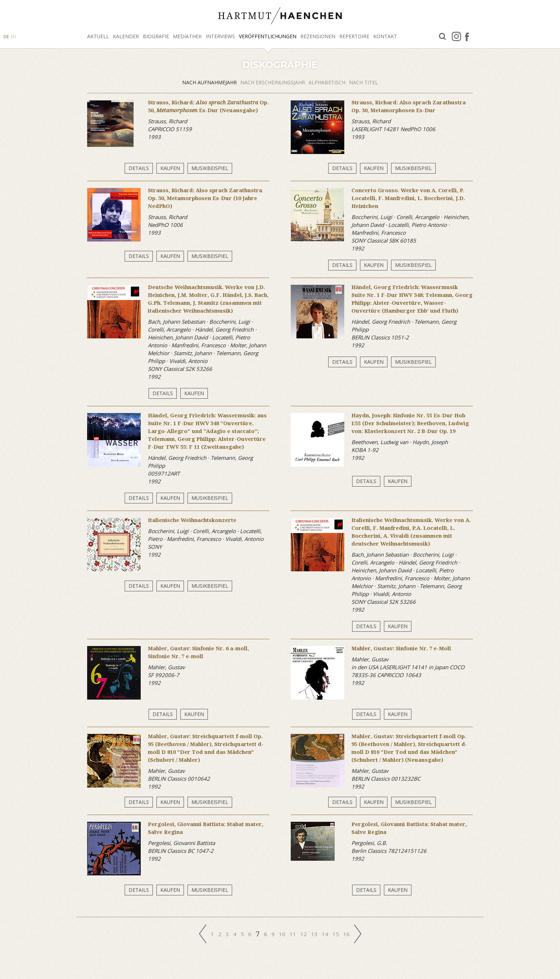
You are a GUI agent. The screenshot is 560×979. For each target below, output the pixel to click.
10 (282, 934)
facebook (467, 36)
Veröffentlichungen (268, 36)
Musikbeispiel (210, 168)
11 (293, 934)
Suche (442, 37)
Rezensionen (318, 36)
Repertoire (354, 36)
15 (336, 934)
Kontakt (385, 36)
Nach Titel (363, 82)
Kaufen (170, 168)
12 (304, 934)
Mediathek (187, 36)
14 (325, 934)
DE (6, 37)
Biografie (156, 36)
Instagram (456, 36)
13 (314, 934)
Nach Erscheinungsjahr (273, 82)
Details (139, 168)
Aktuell (98, 36)
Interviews (220, 36)
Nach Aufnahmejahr (209, 82)
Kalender (126, 36)
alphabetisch (327, 82)
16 (346, 934)
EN (13, 37)
